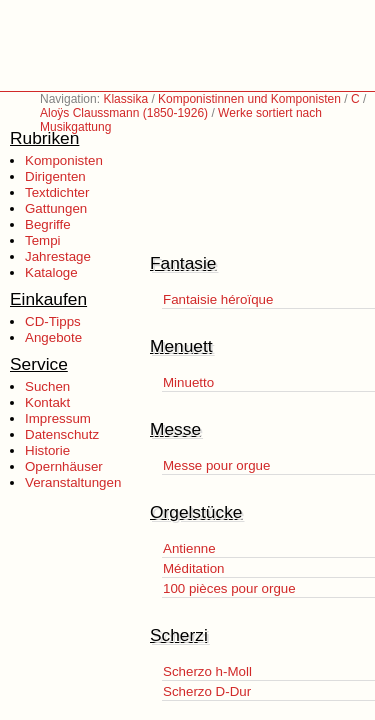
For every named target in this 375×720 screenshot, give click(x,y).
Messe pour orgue (216, 465)
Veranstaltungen (73, 482)
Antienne (189, 548)
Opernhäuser (64, 466)
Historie (47, 450)
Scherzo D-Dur (207, 691)
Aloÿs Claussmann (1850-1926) (124, 113)
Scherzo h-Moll (207, 671)
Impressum (58, 418)
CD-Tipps (53, 321)
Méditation (194, 568)
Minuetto (188, 382)
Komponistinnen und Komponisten (249, 99)
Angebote (53, 337)
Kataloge (51, 272)
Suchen (47, 386)
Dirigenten (55, 176)
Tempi (43, 240)
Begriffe (48, 224)
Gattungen (56, 208)
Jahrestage (58, 256)
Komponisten (64, 160)
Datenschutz (62, 434)
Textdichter (57, 192)
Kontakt (47, 402)
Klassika (125, 99)
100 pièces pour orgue (229, 588)
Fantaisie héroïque (218, 299)
